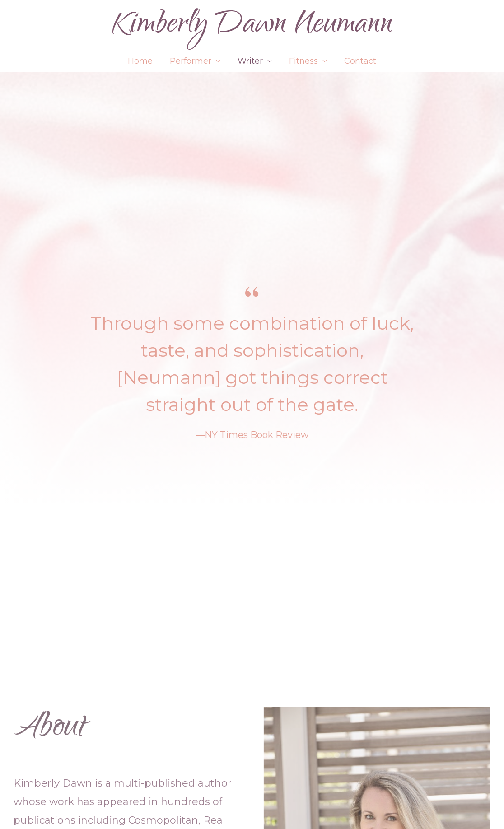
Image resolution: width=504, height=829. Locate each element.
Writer (250, 61)
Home (142, 61)
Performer (191, 61)
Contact (358, 61)
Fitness (303, 61)
